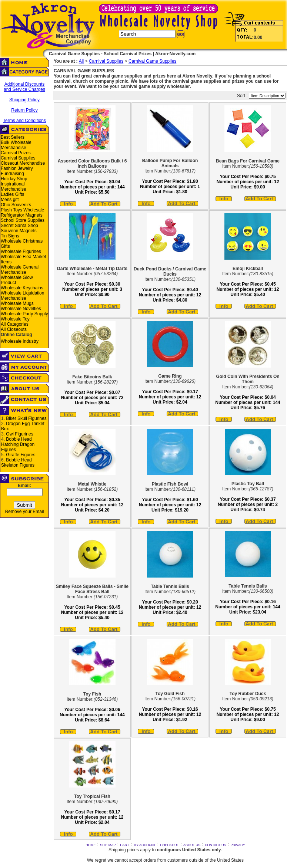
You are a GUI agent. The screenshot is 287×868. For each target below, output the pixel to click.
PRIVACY (238, 845)
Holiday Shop (14, 179)
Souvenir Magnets (19, 231)
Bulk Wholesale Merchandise (16, 145)
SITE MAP (108, 845)
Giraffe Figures (21, 455)
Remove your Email (25, 512)
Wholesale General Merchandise (20, 270)
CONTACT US (216, 845)
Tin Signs (10, 236)
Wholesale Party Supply (24, 314)
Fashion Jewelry (17, 168)
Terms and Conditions (24, 121)
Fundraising (12, 174)
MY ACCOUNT (145, 845)
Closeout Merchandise (23, 163)
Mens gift (10, 200)
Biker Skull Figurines (26, 418)
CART (124, 845)
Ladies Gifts (12, 194)
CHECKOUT (170, 845)
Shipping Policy (24, 100)
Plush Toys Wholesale (22, 210)
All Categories (15, 324)
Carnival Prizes (16, 153)
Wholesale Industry (20, 341)
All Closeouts (14, 329)
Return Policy (24, 110)
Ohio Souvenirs (16, 205)
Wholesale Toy (15, 319)
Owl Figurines (19, 434)
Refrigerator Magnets (22, 215)
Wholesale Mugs (17, 303)
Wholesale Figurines (21, 251)
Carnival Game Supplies (152, 61)
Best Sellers (13, 137)
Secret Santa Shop (19, 226)
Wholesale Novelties (21, 309)
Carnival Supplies (18, 158)
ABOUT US (192, 845)
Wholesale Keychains (22, 288)
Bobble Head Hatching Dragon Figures (18, 444)
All (81, 61)
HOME (91, 845)
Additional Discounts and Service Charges (24, 87)
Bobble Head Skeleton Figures (18, 463)
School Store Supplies (23, 220)
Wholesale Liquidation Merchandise (22, 296)
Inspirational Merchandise (14, 187)
